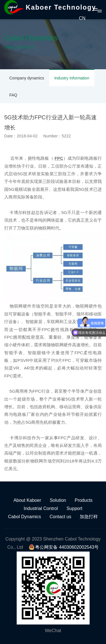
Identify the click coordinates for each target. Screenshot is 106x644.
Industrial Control (41, 508)
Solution (58, 500)
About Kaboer (27, 500)
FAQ (13, 95)
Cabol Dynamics (25, 517)
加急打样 (89, 517)
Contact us (60, 517)
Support (74, 508)
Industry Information (72, 78)
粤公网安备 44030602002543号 (64, 547)
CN (82, 18)
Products (84, 500)
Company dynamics (27, 78)
